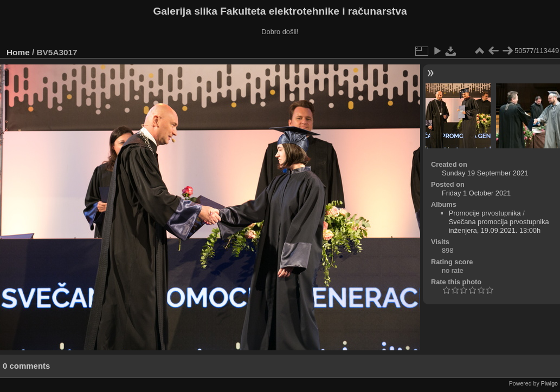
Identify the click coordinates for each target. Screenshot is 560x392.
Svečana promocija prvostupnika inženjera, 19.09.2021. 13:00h (499, 226)
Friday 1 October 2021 (476, 193)
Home (18, 52)
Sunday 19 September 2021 (485, 173)
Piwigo (549, 383)
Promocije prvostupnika (485, 213)
